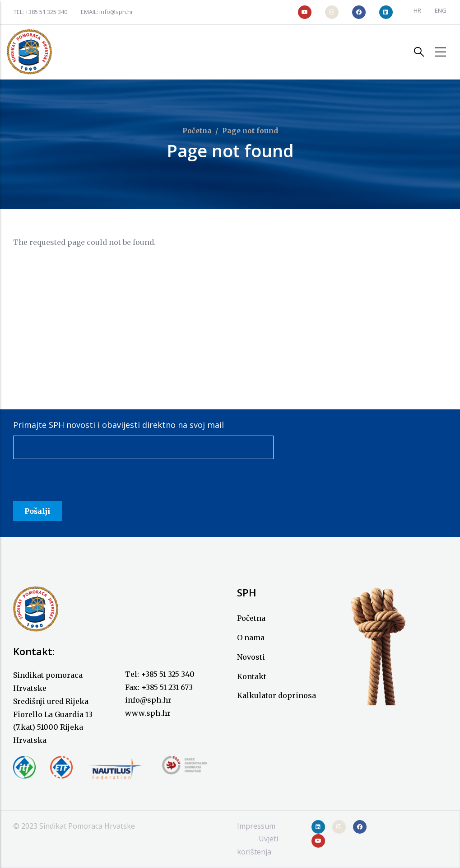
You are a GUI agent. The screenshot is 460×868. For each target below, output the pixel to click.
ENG (441, 10)
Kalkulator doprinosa (276, 695)
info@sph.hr (116, 12)
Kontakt (252, 676)
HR (417, 10)
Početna (197, 131)
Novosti (251, 657)
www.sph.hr (148, 713)
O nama (251, 638)
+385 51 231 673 (167, 687)
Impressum (256, 826)
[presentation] (82, 483)
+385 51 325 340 (46, 12)
